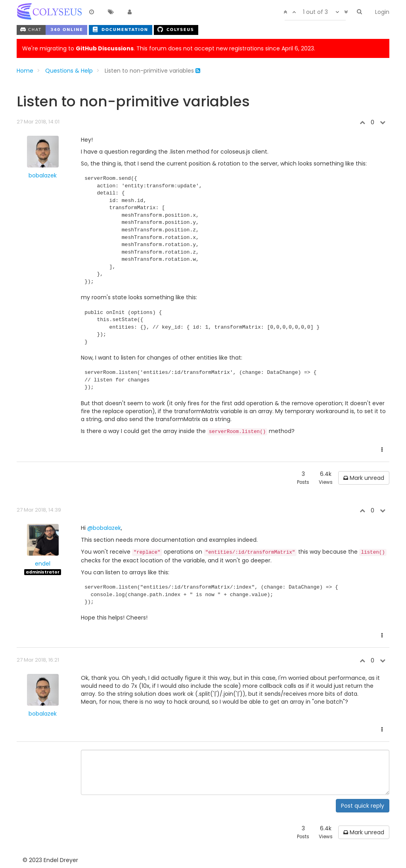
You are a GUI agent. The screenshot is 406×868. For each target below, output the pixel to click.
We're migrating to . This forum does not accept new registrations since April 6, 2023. (169, 48)
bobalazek (43, 175)
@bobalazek (104, 528)
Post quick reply (363, 806)
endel (43, 564)
